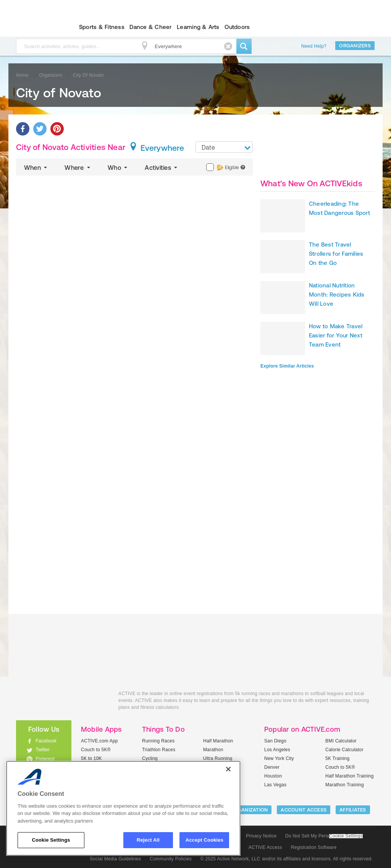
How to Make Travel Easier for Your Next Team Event (336, 335)
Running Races (158, 741)
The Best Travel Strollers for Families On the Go (336, 254)
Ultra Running (218, 758)
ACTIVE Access (265, 847)
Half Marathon (218, 741)
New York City (279, 758)
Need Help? (314, 46)
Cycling (150, 758)
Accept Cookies (204, 840)
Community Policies (171, 859)
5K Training (337, 758)
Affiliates (353, 810)
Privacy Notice (261, 836)
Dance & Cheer (150, 27)
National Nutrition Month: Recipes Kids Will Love (337, 294)
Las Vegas (275, 785)
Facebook (46, 741)
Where (78, 168)
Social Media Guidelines (115, 859)
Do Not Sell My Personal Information (324, 836)
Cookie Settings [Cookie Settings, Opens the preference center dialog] (51, 840)
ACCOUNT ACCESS (304, 810)
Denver (272, 767)
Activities (162, 168)
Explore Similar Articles (287, 366)
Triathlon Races (159, 750)
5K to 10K (91, 758)
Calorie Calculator (344, 750)
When (36, 168)
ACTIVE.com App (99, 741)
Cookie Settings (346, 836)
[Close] (228, 769)
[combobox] (224, 147)
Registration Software (314, 847)
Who (118, 168)
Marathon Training (345, 785)
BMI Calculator (341, 741)
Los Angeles (277, 750)
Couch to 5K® (96, 750)
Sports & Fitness (102, 27)
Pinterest (45, 759)
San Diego (275, 741)
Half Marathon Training (350, 776)
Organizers (355, 46)
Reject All (148, 840)
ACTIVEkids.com (37, 27)
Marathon (213, 750)
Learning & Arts (198, 27)
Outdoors (237, 27)
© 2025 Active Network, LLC (230, 859)
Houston (273, 776)
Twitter (43, 750)
